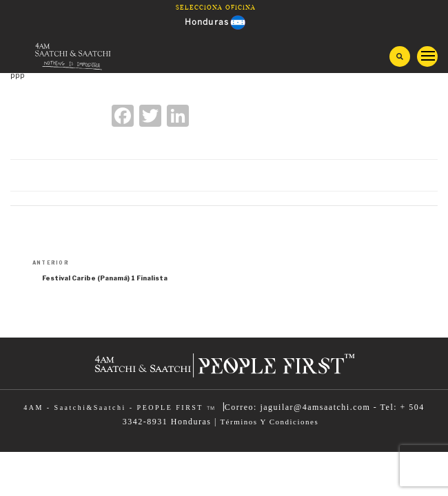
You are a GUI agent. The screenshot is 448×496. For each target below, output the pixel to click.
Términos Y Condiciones (269, 422)
